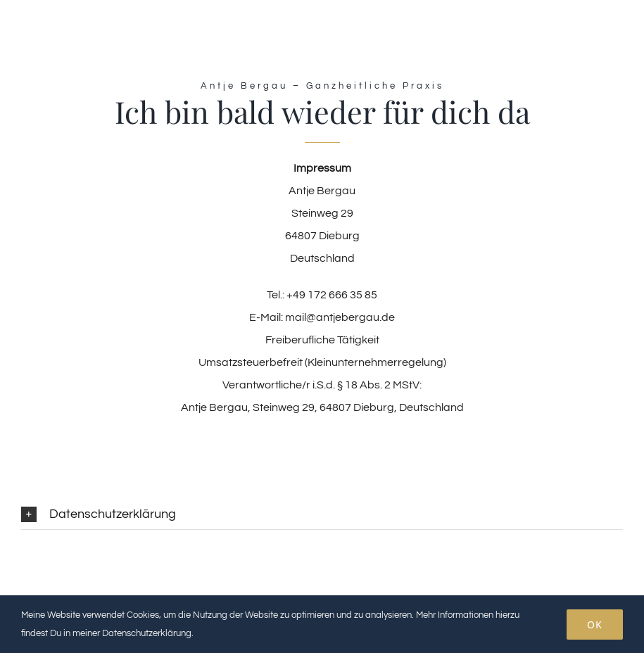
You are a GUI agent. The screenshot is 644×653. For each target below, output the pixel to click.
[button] (322, 515)
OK (595, 625)
